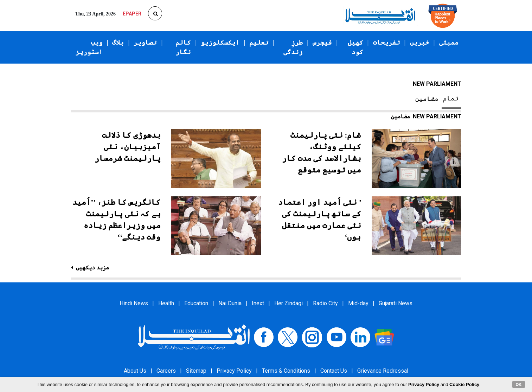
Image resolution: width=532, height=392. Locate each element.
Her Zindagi (289, 303)
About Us (135, 371)
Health (166, 303)
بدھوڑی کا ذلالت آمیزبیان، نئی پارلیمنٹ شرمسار (128, 147)
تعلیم (259, 43)
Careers (166, 371)
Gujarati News (396, 303)
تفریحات (387, 43)
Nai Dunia (230, 303)
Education (196, 303)
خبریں (420, 43)
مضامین (427, 99)
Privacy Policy (234, 371)
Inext (258, 303)
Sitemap (196, 371)
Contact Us (334, 371)
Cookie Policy (464, 384)
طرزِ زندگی (293, 47)
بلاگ (118, 43)
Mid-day (358, 303)
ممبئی (449, 43)
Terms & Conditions (286, 371)
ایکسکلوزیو (220, 43)
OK (519, 384)
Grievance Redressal (383, 371)
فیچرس (322, 43)
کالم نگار (183, 47)
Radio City (325, 303)
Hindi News (134, 303)
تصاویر (145, 43)
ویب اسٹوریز (89, 47)
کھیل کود (355, 47)
